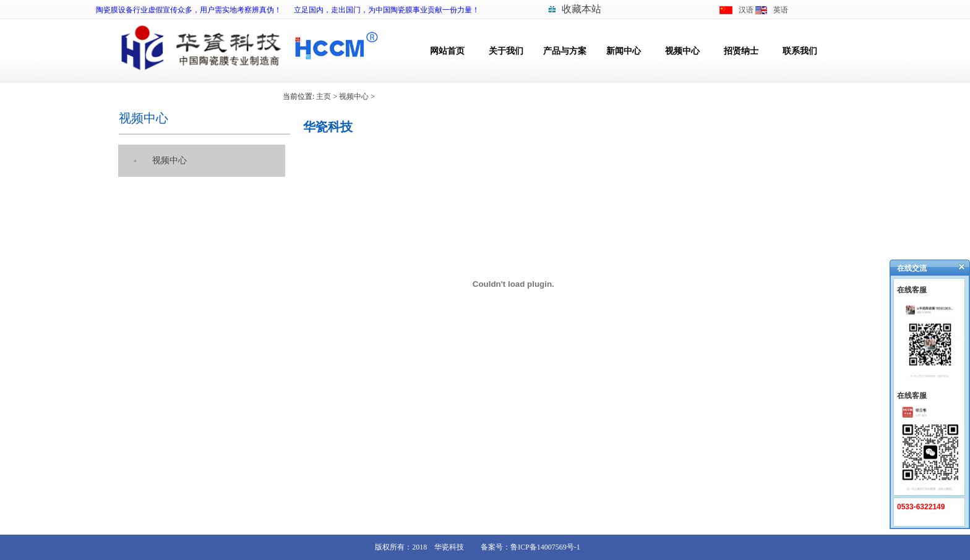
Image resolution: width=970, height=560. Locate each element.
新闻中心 (624, 51)
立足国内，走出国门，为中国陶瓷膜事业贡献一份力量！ (387, 10)
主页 (324, 96)
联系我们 (800, 51)
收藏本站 (582, 9)
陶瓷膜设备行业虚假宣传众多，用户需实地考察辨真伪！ (189, 10)
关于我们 (506, 51)
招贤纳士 (741, 51)
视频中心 (682, 51)
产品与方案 (565, 51)
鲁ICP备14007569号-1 (545, 547)
